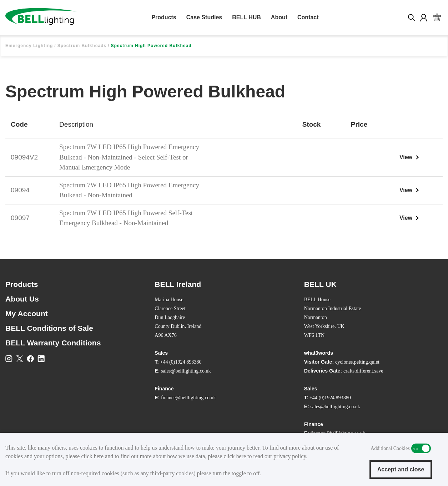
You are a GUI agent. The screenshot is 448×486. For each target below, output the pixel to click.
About (279, 17)
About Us (22, 299)
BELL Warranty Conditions (53, 343)
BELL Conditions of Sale (49, 328)
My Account (27, 313)
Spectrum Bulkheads (82, 46)
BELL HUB (246, 17)
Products (164, 17)
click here (92, 456)
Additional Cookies (421, 448)
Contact (308, 17)
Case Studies (204, 17)
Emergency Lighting (29, 46)
